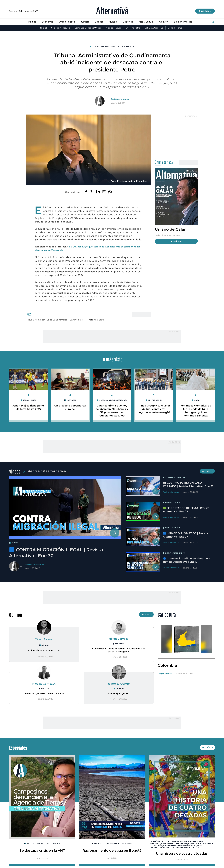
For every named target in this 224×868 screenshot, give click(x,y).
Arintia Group (155, 401)
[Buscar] (213, 22)
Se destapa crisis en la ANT (42, 852)
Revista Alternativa (120, 99)
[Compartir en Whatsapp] (110, 192)
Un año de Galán (171, 229)
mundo (15, 543)
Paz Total (71, 401)
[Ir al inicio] (112, 11)
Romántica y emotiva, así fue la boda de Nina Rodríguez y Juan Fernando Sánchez (195, 411)
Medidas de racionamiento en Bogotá (113, 845)
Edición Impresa (185, 22)
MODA (197, 401)
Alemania (120, 644)
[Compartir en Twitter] (92, 192)
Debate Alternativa (155, 28)
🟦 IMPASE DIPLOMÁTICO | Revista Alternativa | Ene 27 (186, 536)
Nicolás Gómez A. (44, 684)
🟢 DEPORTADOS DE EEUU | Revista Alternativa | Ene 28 (187, 510)
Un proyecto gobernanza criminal (70, 408)
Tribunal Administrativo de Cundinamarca (113, 47)
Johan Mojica (30, 401)
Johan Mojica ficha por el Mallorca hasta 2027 (28, 408)
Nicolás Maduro (114, 28)
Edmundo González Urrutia (87, 28)
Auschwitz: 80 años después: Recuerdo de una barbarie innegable (119, 651)
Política (30, 22)
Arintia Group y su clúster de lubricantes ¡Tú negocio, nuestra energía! (154, 411)
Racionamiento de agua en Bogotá (112, 852)
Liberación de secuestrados (113, 401)
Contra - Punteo (174, 503)
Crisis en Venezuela (59, 28)
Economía (46, 22)
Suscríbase (205, 11)
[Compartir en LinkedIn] (98, 192)
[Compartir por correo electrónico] (104, 192)
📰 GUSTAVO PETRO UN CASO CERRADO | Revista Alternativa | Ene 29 (189, 485)
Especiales (18, 748)
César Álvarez (44, 640)
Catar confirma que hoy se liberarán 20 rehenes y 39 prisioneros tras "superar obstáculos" (112, 411)
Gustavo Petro (133, 28)
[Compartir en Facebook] (86, 192)
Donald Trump (176, 28)
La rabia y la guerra (119, 694)
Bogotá (98, 22)
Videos (15, 472)
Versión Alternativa (176, 478)
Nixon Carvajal (119, 639)
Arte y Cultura (147, 22)
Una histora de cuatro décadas (182, 855)
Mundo (112, 22)
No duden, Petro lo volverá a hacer (44, 694)
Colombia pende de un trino (44, 651)
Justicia (84, 22)
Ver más (207, 472)
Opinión (165, 22)
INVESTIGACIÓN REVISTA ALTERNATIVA (43, 845)
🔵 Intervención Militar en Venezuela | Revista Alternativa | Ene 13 (188, 561)
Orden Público (66, 22)
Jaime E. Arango (119, 684)
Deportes (128, 22)
